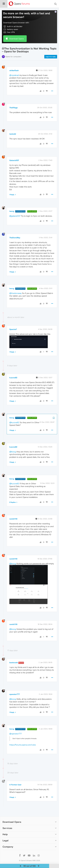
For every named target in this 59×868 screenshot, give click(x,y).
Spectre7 (13, 323)
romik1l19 (13, 513)
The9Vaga (13, 101)
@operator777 (16, 727)
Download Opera (16, 32)
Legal (6, 834)
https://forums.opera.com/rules (23, 739)
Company (8, 841)
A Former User (15, 778)
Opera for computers (13, 51)
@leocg (13, 446)
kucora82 (13, 372)
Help (5, 828)
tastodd (13, 128)
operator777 (15, 688)
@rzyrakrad (14, 69)
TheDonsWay (15, 231)
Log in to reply (51, 51)
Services (7, 822)
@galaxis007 (15, 210)
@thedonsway (15, 287)
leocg (12, 205)
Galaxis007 (14, 154)
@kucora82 (14, 416)
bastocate (14, 656)
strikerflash (14, 64)
